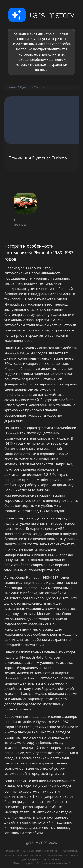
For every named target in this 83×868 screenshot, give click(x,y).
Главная (12, 87)
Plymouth (25, 87)
